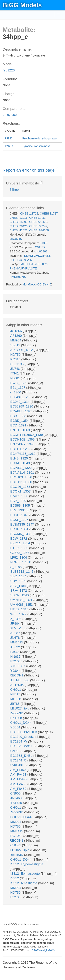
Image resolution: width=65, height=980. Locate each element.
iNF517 (15, 694)
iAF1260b (17, 685)
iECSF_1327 (19, 520)
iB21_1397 (18, 388)
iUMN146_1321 (21, 600)
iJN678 (15, 638)
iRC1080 (16, 661)
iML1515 (16, 699)
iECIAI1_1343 (20, 463)
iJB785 (15, 704)
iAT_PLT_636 (20, 680)
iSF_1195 (17, 364)
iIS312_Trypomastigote (26, 864)
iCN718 (16, 751)
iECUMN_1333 (21, 534)
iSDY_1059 (18, 581)
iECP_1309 (18, 501)
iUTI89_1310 (19, 609)
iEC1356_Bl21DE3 (24, 732)
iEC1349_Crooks (22, 737)
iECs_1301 (18, 510)
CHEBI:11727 (49, 214)
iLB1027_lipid (20, 708)
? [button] (57, 169)
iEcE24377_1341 (23, 444)
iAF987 (15, 633)
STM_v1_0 (18, 628)
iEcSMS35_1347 (22, 524)
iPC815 (15, 359)
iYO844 (16, 671)
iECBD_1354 (19, 421)
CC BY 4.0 (44, 285)
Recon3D (17, 713)
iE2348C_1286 (21, 397)
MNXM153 (16, 239)
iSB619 (15, 345)
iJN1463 (16, 798)
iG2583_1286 (20, 553)
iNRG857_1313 (21, 562)
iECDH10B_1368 (23, 439)
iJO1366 (16, 331)
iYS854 (15, 727)
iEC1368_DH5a (21, 756)
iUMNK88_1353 (22, 605)
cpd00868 (41, 251)
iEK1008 (16, 718)
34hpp (14, 190)
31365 (44, 243)
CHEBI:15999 (19, 222)
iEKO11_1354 (20, 543)
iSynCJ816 (18, 765)
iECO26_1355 (20, 487)
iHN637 (16, 657)
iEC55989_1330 (22, 406)
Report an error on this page (29, 170)
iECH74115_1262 (23, 454)
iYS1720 (16, 803)
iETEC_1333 (19, 548)
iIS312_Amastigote (24, 883)
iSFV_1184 (18, 586)
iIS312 (15, 878)
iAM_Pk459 (18, 789)
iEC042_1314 (20, 402)
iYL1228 (9, 70)
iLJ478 (15, 652)
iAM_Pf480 (18, 770)
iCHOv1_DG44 (21, 723)
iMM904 (16, 340)
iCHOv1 (16, 690)
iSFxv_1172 (19, 590)
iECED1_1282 (20, 449)
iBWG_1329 (19, 383)
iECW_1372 (19, 539)
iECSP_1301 (19, 529)
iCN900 (16, 793)
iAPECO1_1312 (22, 350)
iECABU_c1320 (21, 411)
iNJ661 (15, 378)
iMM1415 (17, 642)
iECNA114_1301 (22, 472)
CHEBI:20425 (38, 222)
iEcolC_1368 (19, 496)
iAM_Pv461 (18, 774)
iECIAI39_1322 (21, 468)
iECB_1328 (18, 416)
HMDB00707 (18, 277)
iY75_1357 (18, 666)
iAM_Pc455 (18, 784)
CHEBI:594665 (39, 230)
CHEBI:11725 (29, 214)
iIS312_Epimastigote (25, 874)
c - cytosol (10, 115)
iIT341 (15, 373)
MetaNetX (29, 285)
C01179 (40, 247)
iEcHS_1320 (19, 458)
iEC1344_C (18, 760)
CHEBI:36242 (38, 226)
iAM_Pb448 (19, 779)
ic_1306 (16, 392)
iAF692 (15, 647)
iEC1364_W (19, 741)
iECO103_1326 (21, 477)
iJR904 (15, 624)
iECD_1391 (18, 425)
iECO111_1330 (21, 482)
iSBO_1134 (18, 576)
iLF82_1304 (19, 557)
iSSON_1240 (20, 595)
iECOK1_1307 (21, 491)
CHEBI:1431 (37, 218)
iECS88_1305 (20, 505)
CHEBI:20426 (19, 226)
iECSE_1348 (19, 515)
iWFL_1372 (18, 614)
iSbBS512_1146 (22, 572)
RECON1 (17, 675)
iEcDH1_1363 (20, 430)
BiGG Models (22, 5)
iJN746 (15, 369)
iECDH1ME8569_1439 (27, 435)
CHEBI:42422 (19, 230)
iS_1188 (16, 567)
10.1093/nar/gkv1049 (42, 950)
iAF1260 (16, 336)
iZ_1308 (16, 619)
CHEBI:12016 (19, 218)
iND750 (16, 355)
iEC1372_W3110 (22, 746)
